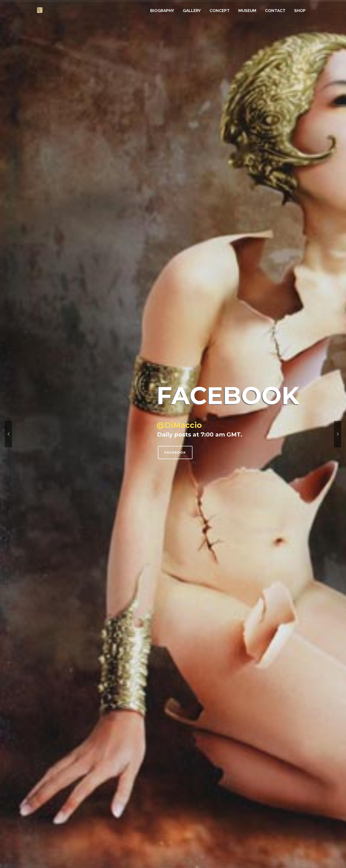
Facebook (175, 452)
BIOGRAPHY (162, 11)
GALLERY (192, 11)
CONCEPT (220, 11)
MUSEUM (247, 11)
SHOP (300, 11)
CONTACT (275, 11)
